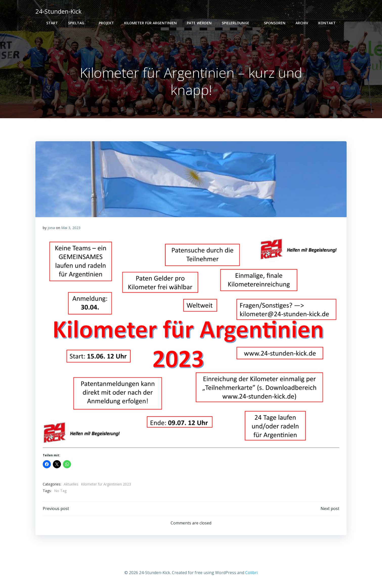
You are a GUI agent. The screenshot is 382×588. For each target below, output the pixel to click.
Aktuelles (71, 484)
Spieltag (78, 23)
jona (51, 228)
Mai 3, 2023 (71, 228)
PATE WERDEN (199, 23)
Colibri (251, 573)
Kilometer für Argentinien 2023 (106, 484)
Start (52, 23)
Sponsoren (275, 23)
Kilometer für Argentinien (150, 23)
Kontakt (327, 23)
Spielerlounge (238, 23)
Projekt (106, 23)
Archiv (302, 23)
